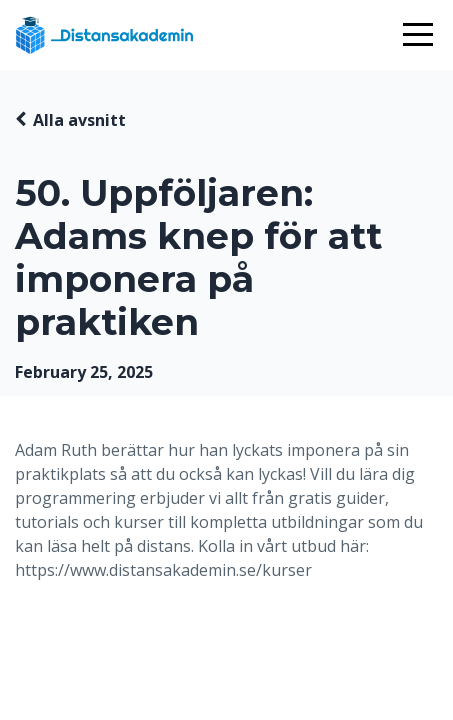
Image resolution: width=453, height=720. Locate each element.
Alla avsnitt (79, 120)
